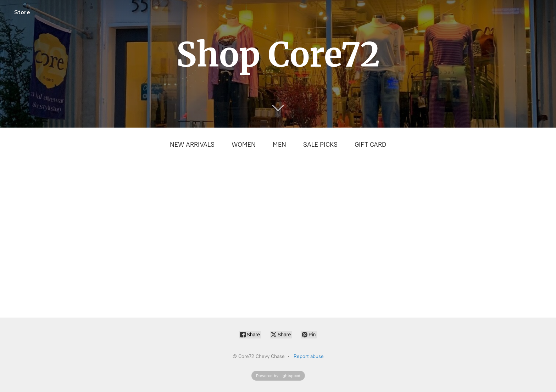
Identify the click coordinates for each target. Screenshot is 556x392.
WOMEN (244, 145)
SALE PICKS (320, 145)
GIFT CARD (370, 145)
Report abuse (309, 356)
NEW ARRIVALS (192, 145)
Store (22, 12)
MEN (279, 145)
